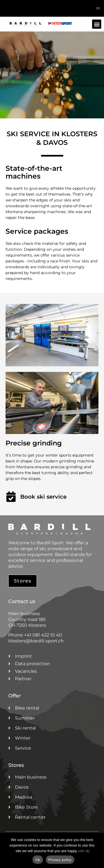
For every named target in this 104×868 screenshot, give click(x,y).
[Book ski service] (11, 497)
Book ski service (43, 497)
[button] (97, 24)
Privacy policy (60, 860)
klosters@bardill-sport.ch (36, 641)
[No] (88, 854)
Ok (38, 860)
